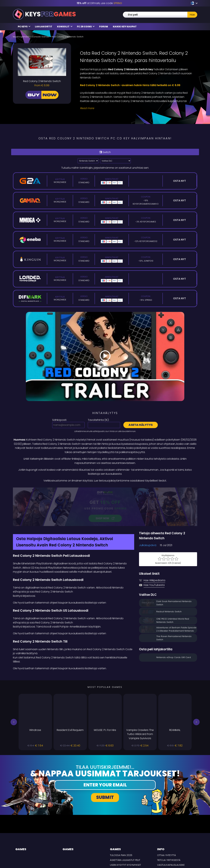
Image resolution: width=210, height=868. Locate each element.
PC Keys (24, 27)
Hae (192, 15)
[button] (14, 688)
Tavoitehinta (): (98, 420)
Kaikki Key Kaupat (125, 27)
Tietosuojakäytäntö (170, 835)
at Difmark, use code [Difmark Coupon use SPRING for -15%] (99, 3)
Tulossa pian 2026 (121, 821)
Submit (105, 763)
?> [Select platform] (88, 161)
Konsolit (65, 27)
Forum (104, 27)
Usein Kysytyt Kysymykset (125, 831)
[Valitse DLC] (115, 161)
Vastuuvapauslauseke (171, 831)
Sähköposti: (59, 420)
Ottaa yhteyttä (167, 821)
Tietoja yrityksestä (169, 826)
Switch (105, 152)
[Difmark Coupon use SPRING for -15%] (105, 490)
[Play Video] (105, 356)
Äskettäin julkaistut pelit (125, 826)
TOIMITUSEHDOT (166, 840)
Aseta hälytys (141, 425)
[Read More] (137, 108)
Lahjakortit (44, 27)
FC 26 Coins (86, 27)
